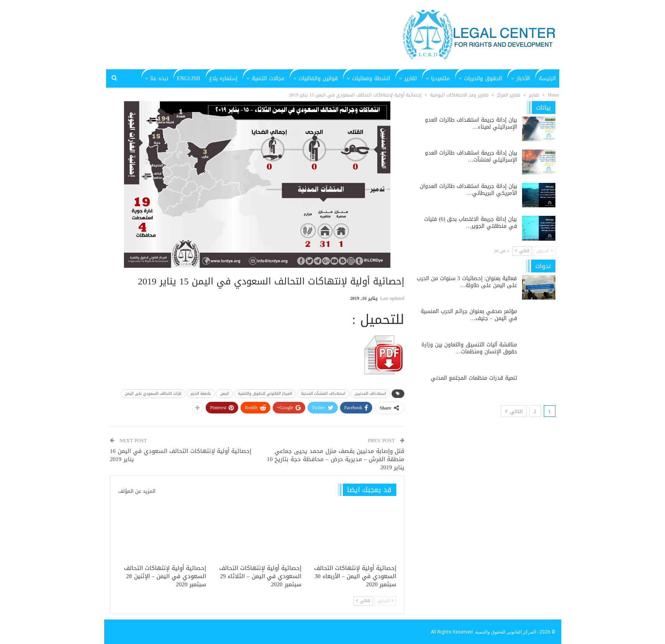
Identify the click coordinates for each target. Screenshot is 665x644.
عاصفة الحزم (201, 393)
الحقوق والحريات (483, 78)
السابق (385, 601)
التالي (363, 601)
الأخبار (523, 78)
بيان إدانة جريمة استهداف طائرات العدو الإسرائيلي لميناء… (471, 123)
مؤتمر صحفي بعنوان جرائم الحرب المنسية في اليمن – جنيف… (469, 315)
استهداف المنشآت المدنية (323, 393)
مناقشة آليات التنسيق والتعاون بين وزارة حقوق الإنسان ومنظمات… (469, 348)
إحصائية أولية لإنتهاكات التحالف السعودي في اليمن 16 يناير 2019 (181, 455)
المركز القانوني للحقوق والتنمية (265, 393)
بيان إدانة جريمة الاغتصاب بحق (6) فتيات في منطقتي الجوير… (470, 223)
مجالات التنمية (268, 78)
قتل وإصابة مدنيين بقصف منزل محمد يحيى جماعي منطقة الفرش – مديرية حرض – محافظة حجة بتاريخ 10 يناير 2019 (336, 459)
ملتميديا (440, 78)
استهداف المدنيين (370, 393)
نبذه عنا (159, 78)
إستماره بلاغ (223, 78)
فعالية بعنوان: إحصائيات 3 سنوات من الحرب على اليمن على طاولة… (467, 282)
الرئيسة (547, 78)
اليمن (224, 393)
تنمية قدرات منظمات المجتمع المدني (474, 378)
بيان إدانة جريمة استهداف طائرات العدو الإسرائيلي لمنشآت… (471, 156)
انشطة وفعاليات (371, 78)
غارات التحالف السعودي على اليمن (153, 393)
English (189, 78)
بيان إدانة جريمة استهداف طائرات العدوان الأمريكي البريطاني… (468, 190)
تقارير (411, 78)
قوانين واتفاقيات (318, 78)
